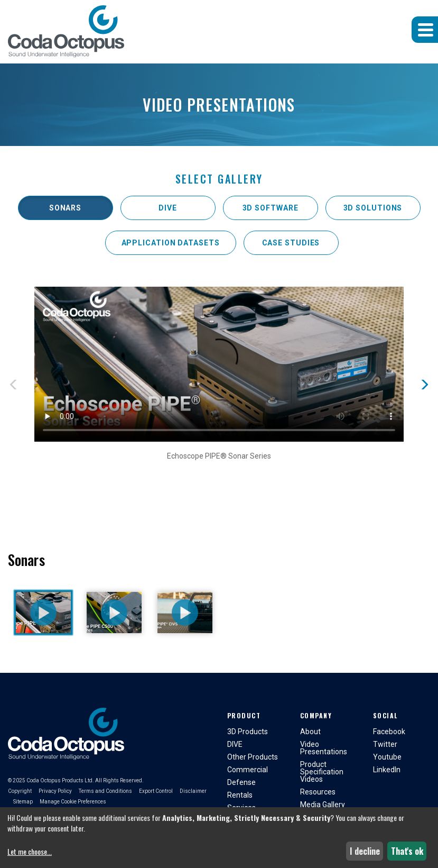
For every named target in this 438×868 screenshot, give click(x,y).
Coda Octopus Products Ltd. (60, 780)
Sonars (65, 208)
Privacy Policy (55, 791)
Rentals (240, 795)
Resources (318, 792)
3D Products (248, 732)
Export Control (156, 791)
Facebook (389, 732)
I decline (365, 851)
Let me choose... (30, 852)
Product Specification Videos (322, 772)
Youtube (387, 757)
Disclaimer (193, 791)
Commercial (248, 770)
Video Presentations (324, 748)
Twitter (385, 744)
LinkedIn (387, 770)
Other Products (253, 757)
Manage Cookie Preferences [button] (73, 802)
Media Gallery (323, 805)
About (310, 732)
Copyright (20, 791)
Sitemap (23, 802)
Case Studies (291, 243)
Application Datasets (171, 243)
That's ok (407, 851)
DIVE (168, 208)
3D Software (271, 208)
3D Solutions (373, 208)
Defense (241, 782)
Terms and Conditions (105, 791)
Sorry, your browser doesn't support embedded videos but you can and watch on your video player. (219, 364)
